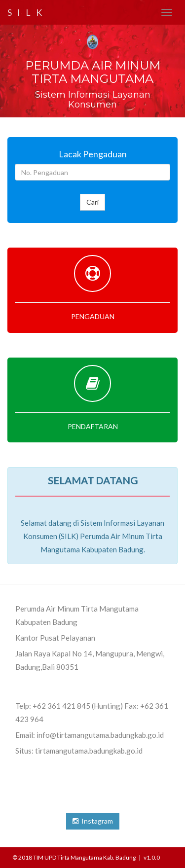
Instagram (93, 821)
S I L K (26, 12)
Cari (92, 202)
